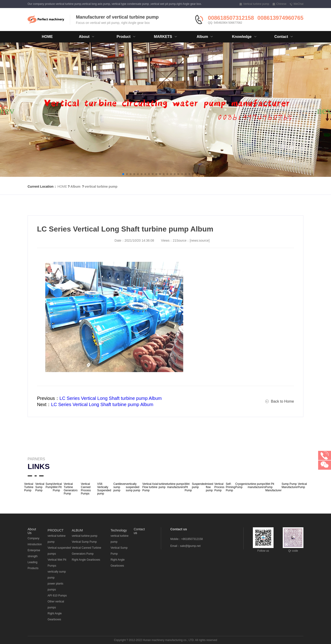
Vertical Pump (302, 486)
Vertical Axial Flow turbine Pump (150, 487)
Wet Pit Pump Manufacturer (273, 487)
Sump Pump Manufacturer (290, 486)
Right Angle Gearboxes (86, 560)
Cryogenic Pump (241, 486)
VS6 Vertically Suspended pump (104, 489)
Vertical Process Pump (219, 487)
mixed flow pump (209, 487)
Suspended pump (199, 486)
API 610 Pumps (57, 596)
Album (75, 186)
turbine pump (163, 486)
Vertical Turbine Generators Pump (71, 489)
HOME (47, 37)
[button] (123, 174)
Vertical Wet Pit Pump (57, 487)
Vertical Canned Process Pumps (86, 489)
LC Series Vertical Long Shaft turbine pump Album (111, 398)
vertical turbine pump (101, 186)
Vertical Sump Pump (40, 487)
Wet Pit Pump (188, 487)
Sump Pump (49, 486)
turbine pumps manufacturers (176, 486)
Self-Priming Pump (230, 487)
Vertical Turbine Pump (29, 487)
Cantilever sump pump (120, 487)
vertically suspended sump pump (133, 487)
